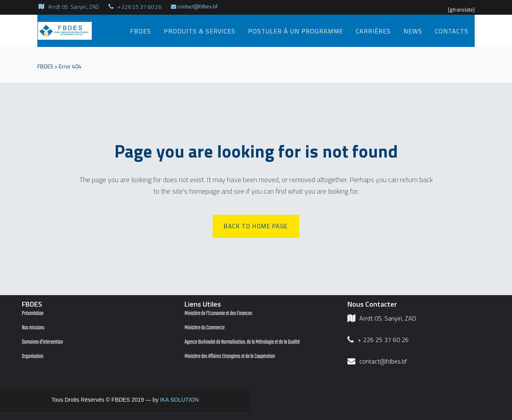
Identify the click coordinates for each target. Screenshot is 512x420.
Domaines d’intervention (43, 342)
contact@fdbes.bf (194, 6)
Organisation (33, 357)
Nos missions (33, 328)
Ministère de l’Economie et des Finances (218, 314)
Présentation (33, 314)
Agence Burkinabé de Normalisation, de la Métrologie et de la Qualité (242, 342)
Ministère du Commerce (205, 328)
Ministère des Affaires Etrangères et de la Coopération (230, 357)
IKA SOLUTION (179, 400)
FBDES (45, 66)
